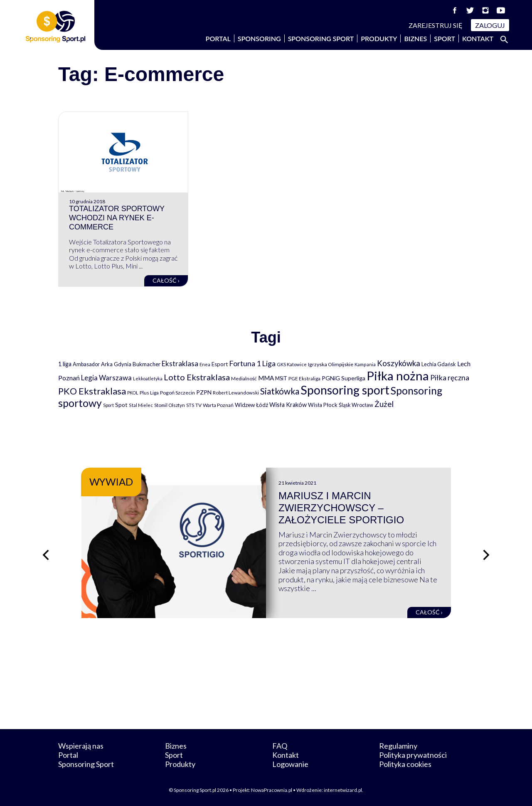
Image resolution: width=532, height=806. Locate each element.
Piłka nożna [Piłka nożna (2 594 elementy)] (398, 376)
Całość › (166, 280)
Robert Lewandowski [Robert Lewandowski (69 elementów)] (236, 393)
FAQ (280, 746)
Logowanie (290, 764)
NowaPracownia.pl (272, 790)
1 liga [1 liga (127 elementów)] (65, 364)
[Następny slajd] (486, 555)
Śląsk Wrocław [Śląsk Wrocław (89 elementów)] (356, 405)
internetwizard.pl (343, 790)
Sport (445, 38)
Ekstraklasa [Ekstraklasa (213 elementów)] (180, 364)
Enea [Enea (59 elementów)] (205, 364)
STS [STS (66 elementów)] (190, 405)
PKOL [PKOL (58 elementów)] (133, 393)
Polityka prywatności (413, 755)
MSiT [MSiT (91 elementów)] (281, 378)
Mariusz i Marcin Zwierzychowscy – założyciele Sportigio (341, 508)
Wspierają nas (81, 746)
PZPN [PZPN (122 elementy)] (204, 392)
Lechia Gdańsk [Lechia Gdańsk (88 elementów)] (439, 364)
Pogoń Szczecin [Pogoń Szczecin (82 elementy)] (177, 393)
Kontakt (478, 38)
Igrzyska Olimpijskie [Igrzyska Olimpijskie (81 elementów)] (331, 364)
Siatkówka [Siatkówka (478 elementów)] (280, 391)
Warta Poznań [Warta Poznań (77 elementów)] (218, 405)
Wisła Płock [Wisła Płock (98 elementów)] (323, 405)
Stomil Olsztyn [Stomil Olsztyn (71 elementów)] (170, 405)
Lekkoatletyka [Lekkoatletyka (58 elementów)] (148, 378)
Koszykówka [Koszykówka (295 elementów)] (399, 363)
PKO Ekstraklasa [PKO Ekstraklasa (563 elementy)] (92, 391)
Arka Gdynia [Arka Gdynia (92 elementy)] (116, 364)
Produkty (379, 38)
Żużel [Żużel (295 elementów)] (384, 404)
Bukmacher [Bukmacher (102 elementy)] (147, 364)
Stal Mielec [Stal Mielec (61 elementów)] (141, 405)
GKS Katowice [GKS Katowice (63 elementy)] (292, 364)
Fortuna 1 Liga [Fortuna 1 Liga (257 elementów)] (252, 363)
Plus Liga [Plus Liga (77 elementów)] (149, 393)
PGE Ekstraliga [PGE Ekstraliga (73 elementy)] (304, 378)
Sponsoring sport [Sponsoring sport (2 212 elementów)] (345, 390)
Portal (218, 38)
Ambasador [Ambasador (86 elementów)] (86, 364)
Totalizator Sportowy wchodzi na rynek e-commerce (117, 218)
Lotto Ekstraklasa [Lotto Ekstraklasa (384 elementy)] (197, 377)
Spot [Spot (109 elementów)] (121, 405)
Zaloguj (490, 25)
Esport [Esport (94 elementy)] (220, 364)
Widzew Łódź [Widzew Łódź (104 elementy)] (251, 405)
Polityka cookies (405, 764)
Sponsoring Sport (321, 38)
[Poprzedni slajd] (46, 555)
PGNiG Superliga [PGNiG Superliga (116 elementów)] (344, 378)
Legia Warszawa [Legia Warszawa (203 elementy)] (106, 378)
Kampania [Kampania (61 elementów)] (365, 364)
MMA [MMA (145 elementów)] (266, 378)
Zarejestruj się (436, 25)
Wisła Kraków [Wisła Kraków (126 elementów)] (288, 405)
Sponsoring (259, 38)
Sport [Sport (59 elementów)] (108, 405)
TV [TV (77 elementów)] (198, 405)
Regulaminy (398, 746)
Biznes (415, 38)
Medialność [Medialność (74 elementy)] (244, 378)
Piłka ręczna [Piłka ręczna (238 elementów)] (450, 378)
